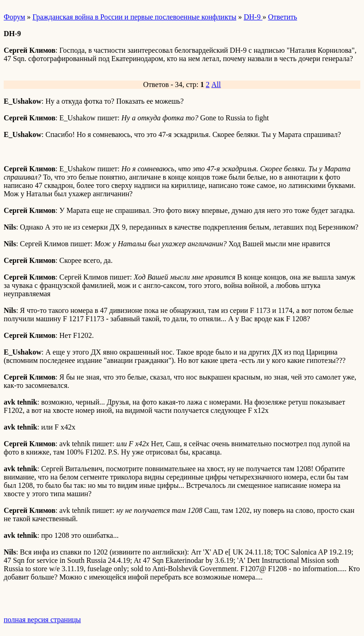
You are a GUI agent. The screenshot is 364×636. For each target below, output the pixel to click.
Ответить (282, 17)
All (216, 84)
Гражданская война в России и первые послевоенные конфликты (134, 17)
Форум (14, 17)
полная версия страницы (42, 620)
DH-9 (253, 17)
